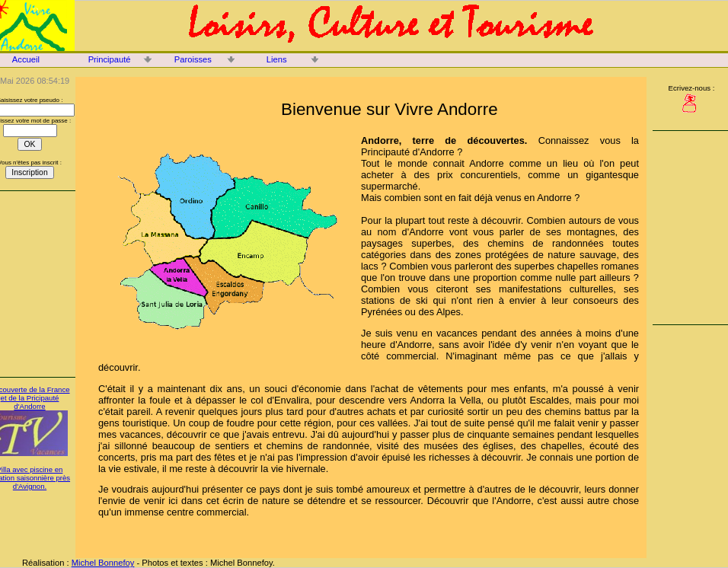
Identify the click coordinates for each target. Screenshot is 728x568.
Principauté (110, 59)
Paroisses (193, 59)
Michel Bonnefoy (103, 563)
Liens (277, 59)
